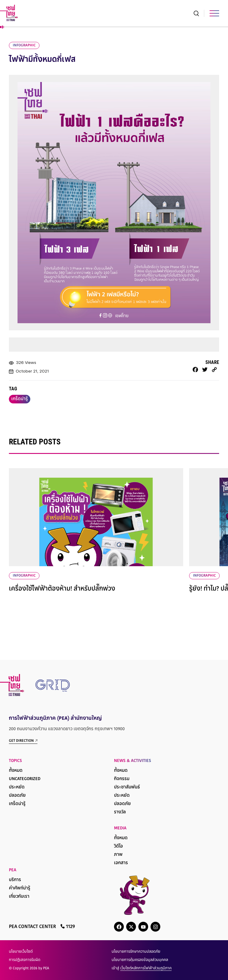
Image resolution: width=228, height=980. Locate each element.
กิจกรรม (122, 779)
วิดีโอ (118, 846)
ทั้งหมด (16, 771)
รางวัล (120, 812)
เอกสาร (121, 863)
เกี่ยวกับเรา (19, 897)
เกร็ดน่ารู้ (20, 399)
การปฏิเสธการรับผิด (25, 960)
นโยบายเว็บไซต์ (21, 952)
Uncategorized (25, 779)
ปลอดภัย (17, 796)
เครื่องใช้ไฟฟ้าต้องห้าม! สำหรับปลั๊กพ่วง (62, 589)
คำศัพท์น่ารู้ (20, 888)
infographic (24, 45)
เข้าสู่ (142, 968)
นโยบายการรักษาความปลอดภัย (136, 952)
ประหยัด (17, 787)
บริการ (15, 880)
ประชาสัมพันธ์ (127, 787)
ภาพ (118, 855)
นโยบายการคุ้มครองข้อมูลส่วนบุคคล (140, 960)
